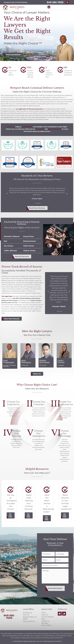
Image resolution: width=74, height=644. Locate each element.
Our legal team (7, 296)
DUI (5, 241)
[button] (67, 2)
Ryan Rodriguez (26, 361)
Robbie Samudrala (44, 361)
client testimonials (55, 129)
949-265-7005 (55, 2)
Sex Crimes (9, 246)
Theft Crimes (29, 246)
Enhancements (30, 241)
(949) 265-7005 (27, 127)
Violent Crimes (29, 251)
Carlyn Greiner (61, 361)
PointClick (58, 640)
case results (40, 129)
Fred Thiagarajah (9, 361)
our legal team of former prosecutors (29, 109)
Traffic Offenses (10, 251)
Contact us (11, 127)
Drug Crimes (28, 236)
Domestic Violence (12, 236)
